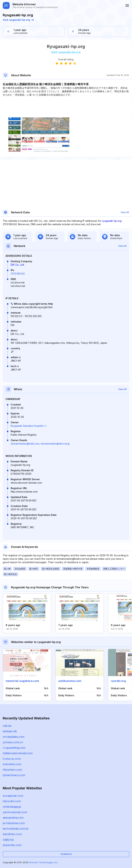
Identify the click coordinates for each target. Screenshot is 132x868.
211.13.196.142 (18, 274)
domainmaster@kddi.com (25, 444)
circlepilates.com (14, 737)
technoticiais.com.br (16, 829)
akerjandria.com (13, 818)
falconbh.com (12, 801)
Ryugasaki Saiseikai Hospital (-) (29, 426)
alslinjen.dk (10, 731)
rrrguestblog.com (14, 748)
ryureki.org (118, 681)
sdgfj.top (8, 840)
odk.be (7, 726)
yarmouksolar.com (15, 812)
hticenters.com (12, 770)
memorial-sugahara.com (22, 681)
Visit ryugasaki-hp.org (18, 20)
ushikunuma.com (70, 681)
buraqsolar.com (13, 796)
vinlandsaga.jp (12, 807)
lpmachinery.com (14, 775)
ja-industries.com (14, 823)
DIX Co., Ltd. (18, 265)
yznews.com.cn (13, 742)
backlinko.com (12, 834)
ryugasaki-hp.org (112, 221)
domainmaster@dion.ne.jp (55, 444)
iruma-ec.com (12, 759)
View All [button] (125, 212)
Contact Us (66, 854)
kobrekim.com (12, 764)
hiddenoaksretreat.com (18, 753)
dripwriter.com (12, 845)
